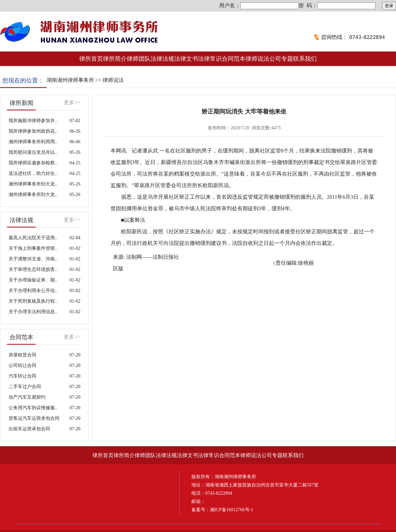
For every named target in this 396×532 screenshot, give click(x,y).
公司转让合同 (22, 366)
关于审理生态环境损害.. (33, 269)
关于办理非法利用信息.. (33, 312)
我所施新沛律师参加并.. (33, 121)
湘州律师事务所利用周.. (33, 142)
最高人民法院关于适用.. (33, 238)
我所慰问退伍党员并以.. (33, 152)
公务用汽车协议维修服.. (33, 408)
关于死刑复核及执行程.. (33, 301)
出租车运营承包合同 (29, 429)
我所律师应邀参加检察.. (33, 163)
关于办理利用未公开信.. (33, 291)
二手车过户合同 (25, 387)
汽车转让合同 (22, 376)
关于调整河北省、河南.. (33, 259)
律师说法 (113, 80)
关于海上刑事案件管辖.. (33, 248)
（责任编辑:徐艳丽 (292, 263)
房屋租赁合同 (22, 355)
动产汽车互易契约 (27, 397)
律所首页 (91, 59)
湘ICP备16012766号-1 (231, 510)
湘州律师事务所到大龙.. (33, 184)
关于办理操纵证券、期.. (33, 280)
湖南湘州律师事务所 (70, 80)
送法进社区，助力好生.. (33, 173)
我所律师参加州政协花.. (33, 131)
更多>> (72, 102)
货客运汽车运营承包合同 (34, 418)
